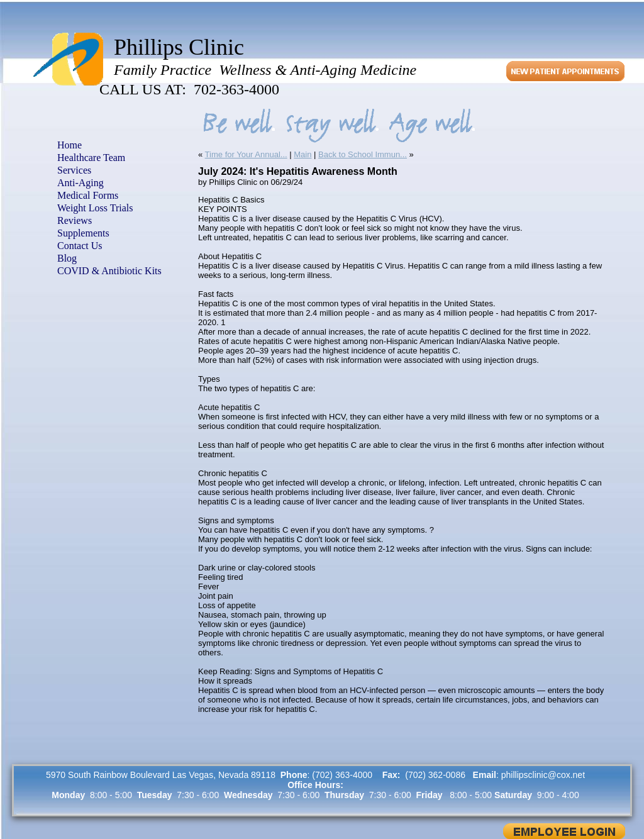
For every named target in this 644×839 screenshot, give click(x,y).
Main (303, 154)
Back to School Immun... (363, 154)
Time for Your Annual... (246, 154)
